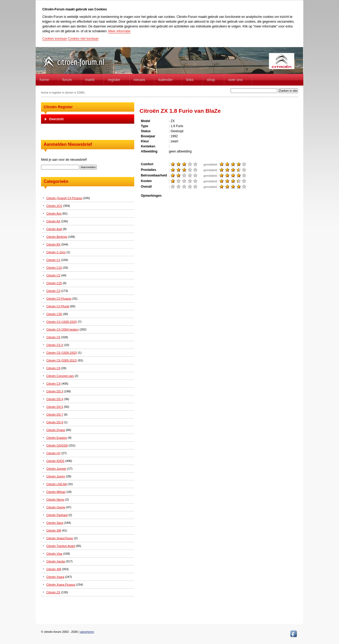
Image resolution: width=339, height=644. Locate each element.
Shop (211, 80)
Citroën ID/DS (55, 461)
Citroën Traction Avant (61, 546)
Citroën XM (54, 569)
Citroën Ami (54, 214)
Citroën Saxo (55, 523)
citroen (69, 92)
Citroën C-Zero (56, 252)
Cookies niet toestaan (83, 39)
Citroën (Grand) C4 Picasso (64, 198)
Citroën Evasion (57, 438)
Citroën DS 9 (55, 422)
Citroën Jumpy (56, 476)
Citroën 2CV (54, 206)
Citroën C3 (53, 291)
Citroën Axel (54, 229)
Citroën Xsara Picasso (61, 585)
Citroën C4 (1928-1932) (62, 322)
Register (114, 80)
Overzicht (56, 119)
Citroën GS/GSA (57, 445)
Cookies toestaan (55, 39)
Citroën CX (54, 384)
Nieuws (140, 80)
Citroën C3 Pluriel (58, 306)
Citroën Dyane (56, 430)
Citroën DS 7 (55, 414)
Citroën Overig (56, 507)
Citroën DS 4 (55, 399)
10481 (81, 92)
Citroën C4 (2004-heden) (63, 329)
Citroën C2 (53, 275)
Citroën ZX (53, 592)
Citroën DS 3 (55, 391)
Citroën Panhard (57, 515)
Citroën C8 (53, 368)
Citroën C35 (54, 314)
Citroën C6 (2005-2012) (62, 360)
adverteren (87, 632)
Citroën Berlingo (57, 237)
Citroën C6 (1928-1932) (62, 353)
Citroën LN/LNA (56, 484)
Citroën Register (58, 107)
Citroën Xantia (56, 561)
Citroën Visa (54, 554)
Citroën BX (53, 244)
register (57, 92)
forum (67, 80)
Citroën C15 (54, 268)
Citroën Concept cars (60, 376)
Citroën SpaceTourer (60, 538)
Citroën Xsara (55, 577)
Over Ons (235, 80)
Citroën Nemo (55, 500)
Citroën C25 (54, 283)
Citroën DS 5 (55, 407)
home (44, 80)
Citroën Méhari (56, 492)
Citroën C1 (53, 260)
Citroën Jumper (56, 469)
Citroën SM (54, 530)
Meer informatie (119, 31)
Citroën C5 (53, 337)
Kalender (166, 80)
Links (190, 80)
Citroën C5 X (55, 345)
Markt (90, 80)
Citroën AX (53, 221)
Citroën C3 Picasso (59, 299)
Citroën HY (54, 453)
